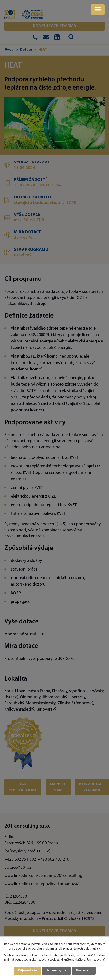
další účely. (93, 949)
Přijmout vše (27, 971)
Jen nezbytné (56, 971)
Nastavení (84, 971)
